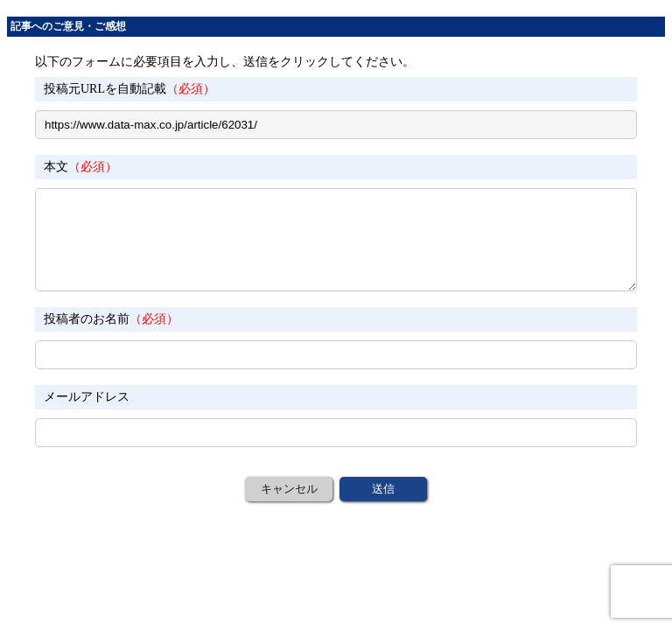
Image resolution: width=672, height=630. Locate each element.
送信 (383, 489)
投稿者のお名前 (111, 319)
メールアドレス (87, 397)
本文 (80, 167)
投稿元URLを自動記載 (129, 89)
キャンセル (289, 489)
